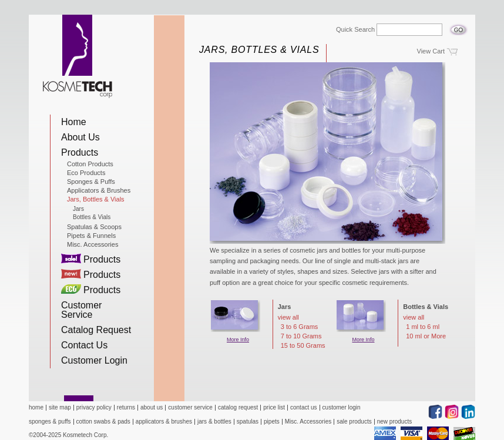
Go (458, 26)
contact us (304, 407)
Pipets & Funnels (91, 236)
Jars (78, 209)
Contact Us (84, 345)
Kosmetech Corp (78, 56)
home (36, 407)
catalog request (238, 407)
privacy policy (94, 407)
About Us (80, 137)
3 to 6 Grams (300, 327)
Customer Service (81, 310)
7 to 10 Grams (301, 336)
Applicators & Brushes (99, 190)
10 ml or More (426, 336)
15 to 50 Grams (303, 346)
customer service (190, 407)
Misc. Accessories (93, 244)
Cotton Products (90, 164)
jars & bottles (214, 421)
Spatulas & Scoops (94, 227)
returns (126, 407)
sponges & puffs (50, 421)
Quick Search (355, 30)
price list (274, 407)
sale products (354, 421)
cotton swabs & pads (103, 421)
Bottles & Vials (92, 217)
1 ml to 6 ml (423, 327)
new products (394, 421)
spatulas (248, 421)
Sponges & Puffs (91, 182)
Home (74, 122)
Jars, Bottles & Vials (96, 199)
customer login (342, 407)
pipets (272, 421)
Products (80, 152)
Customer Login (94, 360)
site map (60, 407)
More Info (238, 340)
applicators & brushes (164, 421)
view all (288, 318)
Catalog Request (96, 330)
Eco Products (86, 173)
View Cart (431, 51)
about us (152, 407)
